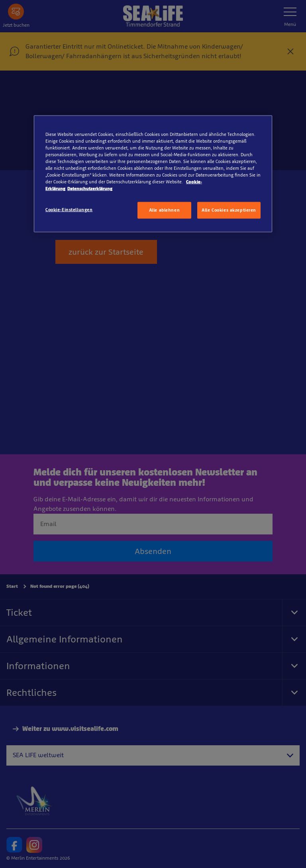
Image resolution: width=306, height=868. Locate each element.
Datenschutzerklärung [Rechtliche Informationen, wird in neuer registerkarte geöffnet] (90, 189)
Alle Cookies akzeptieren (229, 210)
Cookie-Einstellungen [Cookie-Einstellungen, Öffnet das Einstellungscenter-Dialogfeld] (69, 210)
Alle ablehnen (164, 210)
